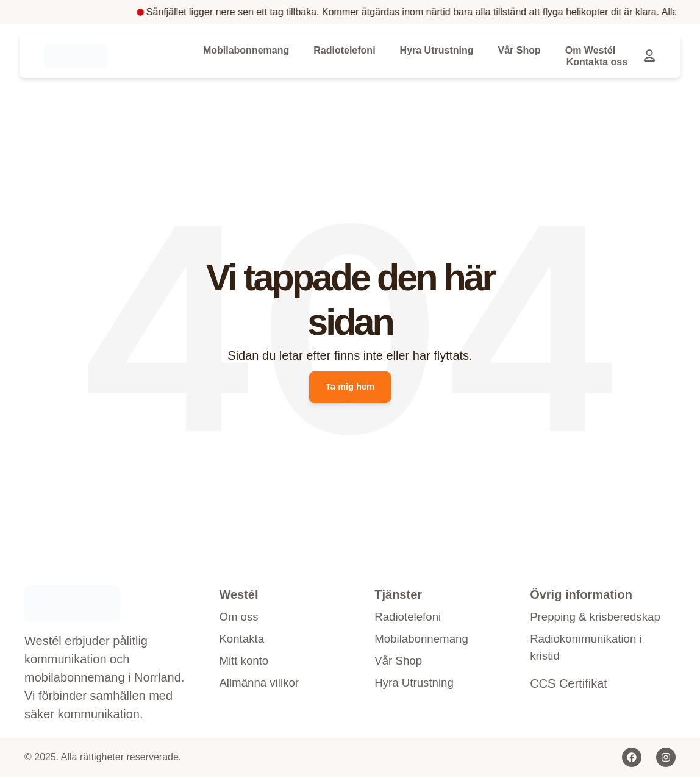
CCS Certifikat (569, 707)
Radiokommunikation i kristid (590, 669)
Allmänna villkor (262, 688)
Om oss (240, 619)
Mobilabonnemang (246, 50)
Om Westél (590, 50)
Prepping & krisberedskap (568, 628)
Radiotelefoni (344, 50)
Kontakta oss (597, 62)
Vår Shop (519, 50)
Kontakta (243, 642)
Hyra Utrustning (437, 50)
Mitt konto (245, 665)
